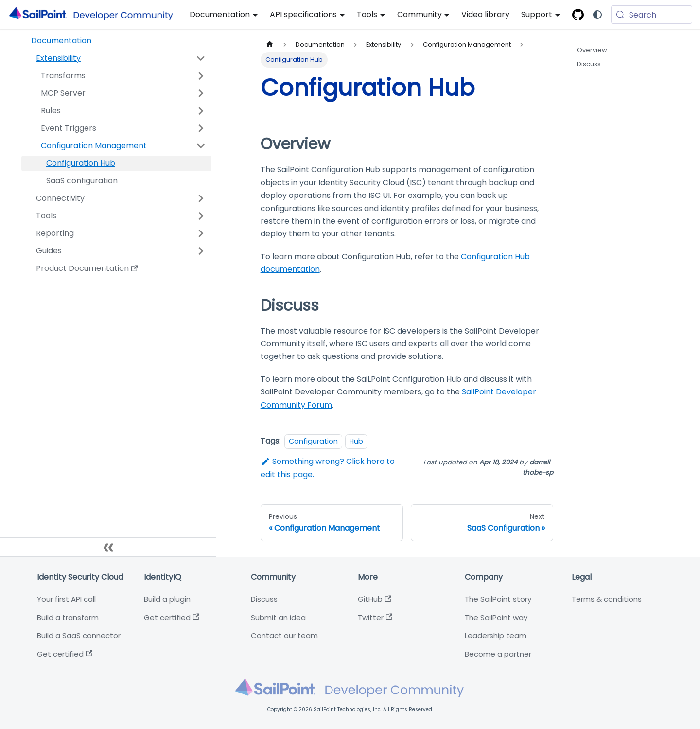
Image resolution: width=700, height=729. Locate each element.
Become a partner (498, 654)
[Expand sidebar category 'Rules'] (201, 111)
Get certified (65, 654)
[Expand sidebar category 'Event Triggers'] (201, 128)
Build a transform (68, 617)
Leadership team (496, 635)
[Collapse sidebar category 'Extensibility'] (201, 58)
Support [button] (537, 14)
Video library (485, 14)
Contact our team (284, 635)
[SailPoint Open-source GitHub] (578, 15)
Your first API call (66, 599)
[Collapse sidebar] (108, 547)
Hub (356, 441)
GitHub (375, 599)
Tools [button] (367, 14)
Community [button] (420, 14)
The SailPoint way (496, 617)
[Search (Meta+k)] (652, 15)
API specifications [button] (303, 14)
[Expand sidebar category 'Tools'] (201, 216)
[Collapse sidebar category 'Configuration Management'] (201, 146)
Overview (592, 50)
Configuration (313, 441)
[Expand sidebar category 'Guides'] (201, 251)
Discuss (589, 64)
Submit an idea (278, 617)
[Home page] (270, 44)
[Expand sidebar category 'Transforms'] (201, 76)
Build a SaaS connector (79, 635)
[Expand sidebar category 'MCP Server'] (201, 93)
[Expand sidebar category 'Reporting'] (201, 233)
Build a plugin (167, 599)
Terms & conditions (607, 599)
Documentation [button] (220, 14)
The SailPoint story (498, 599)
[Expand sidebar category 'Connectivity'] (201, 198)
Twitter (375, 617)
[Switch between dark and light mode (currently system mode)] (597, 15)
